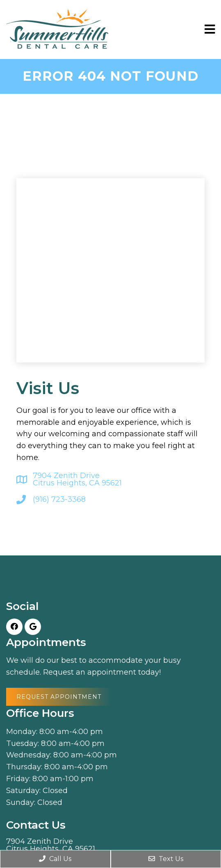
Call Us (55, 859)
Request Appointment (59, 697)
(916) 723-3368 (59, 499)
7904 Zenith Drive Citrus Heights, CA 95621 (77, 479)
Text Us (166, 859)
